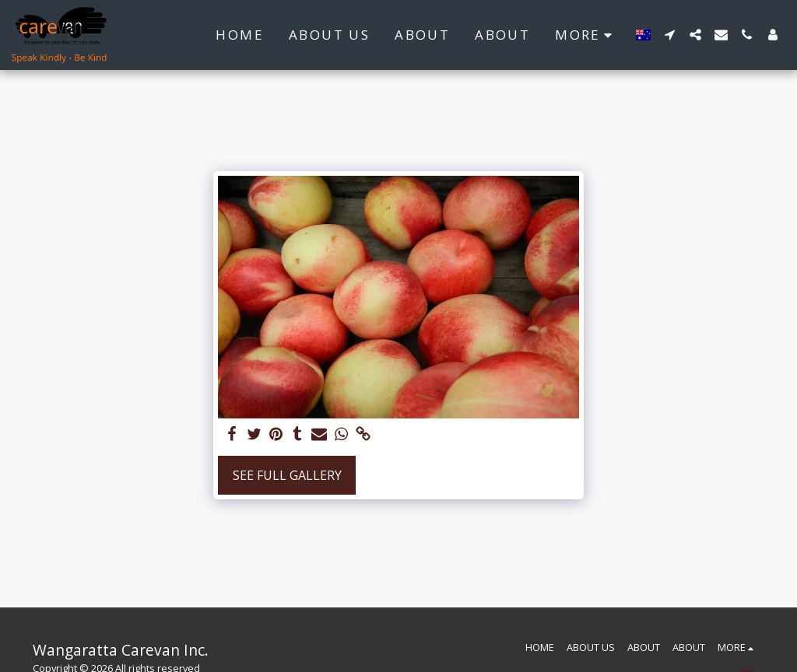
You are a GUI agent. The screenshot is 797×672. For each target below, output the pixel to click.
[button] (670, 35)
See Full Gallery (287, 475)
